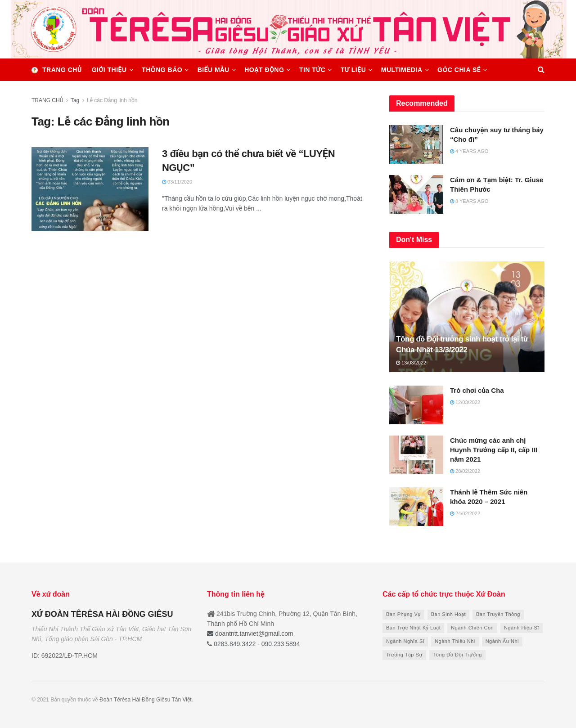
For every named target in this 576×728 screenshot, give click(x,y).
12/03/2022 (465, 402)
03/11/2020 (177, 182)
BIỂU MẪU (214, 70)
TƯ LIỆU (353, 70)
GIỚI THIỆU (109, 70)
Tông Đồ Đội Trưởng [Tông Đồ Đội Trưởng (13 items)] (457, 655)
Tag (75, 100)
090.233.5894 (280, 644)
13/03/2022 (411, 363)
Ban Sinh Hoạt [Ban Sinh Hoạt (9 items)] (448, 614)
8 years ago (469, 201)
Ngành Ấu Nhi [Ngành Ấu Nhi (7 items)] (502, 641)
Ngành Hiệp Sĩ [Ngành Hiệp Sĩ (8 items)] (522, 628)
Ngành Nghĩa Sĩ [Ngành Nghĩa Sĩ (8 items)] (405, 641)
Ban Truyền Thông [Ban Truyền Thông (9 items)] (498, 614)
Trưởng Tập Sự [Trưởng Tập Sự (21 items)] (404, 655)
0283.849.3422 (235, 644)
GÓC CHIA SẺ (459, 70)
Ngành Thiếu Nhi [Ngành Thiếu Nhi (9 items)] (455, 641)
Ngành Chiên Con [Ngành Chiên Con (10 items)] (472, 628)
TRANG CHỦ (47, 100)
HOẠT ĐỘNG (264, 70)
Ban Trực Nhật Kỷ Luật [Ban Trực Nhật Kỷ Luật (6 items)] (413, 628)
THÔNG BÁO (162, 70)
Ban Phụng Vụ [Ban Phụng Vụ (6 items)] (403, 614)
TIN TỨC (313, 70)
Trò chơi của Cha (477, 390)
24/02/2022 (465, 513)
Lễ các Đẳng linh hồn (112, 100)
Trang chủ (57, 70)
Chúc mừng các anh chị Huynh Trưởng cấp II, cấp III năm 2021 (494, 450)
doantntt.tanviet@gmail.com (250, 634)
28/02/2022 (465, 471)
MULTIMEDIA (402, 70)
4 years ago (469, 151)
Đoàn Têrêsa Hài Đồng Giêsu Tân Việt (146, 700)
